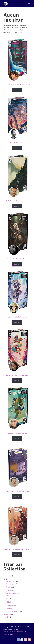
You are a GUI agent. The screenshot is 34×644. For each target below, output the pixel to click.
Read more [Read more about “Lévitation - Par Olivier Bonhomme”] (17, 148)
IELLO (19, 629)
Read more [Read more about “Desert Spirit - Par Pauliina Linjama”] (17, 380)
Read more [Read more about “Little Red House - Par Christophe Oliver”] (17, 206)
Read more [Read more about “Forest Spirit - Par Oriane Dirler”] (17, 264)
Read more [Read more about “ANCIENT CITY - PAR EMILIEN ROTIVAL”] (17, 555)
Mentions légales (8, 634)
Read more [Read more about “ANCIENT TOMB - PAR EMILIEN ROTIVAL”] (17, 497)
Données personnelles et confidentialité (15, 632)
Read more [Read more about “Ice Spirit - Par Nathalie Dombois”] (17, 322)
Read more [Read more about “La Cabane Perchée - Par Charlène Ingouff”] (17, 90)
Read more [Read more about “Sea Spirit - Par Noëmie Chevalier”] (17, 438)
